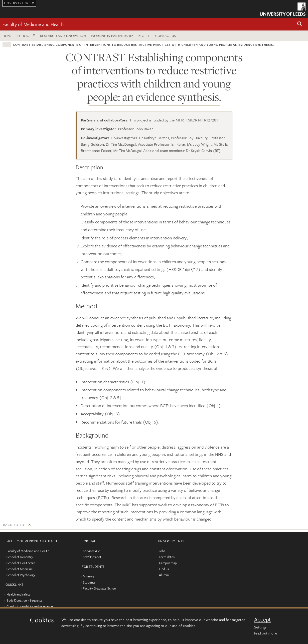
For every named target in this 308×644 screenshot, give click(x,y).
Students (89, 582)
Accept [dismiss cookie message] (262, 620)
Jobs (162, 551)
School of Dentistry (20, 557)
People (144, 36)
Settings (260, 627)
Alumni (164, 575)
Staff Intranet (92, 557)
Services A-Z (91, 551)
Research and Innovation (63, 36)
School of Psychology (21, 575)
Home (7, 36)
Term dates (167, 557)
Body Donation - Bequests (24, 600)
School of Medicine (20, 569)
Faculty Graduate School (100, 588)
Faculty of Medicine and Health (33, 24)
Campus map (168, 563)
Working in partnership (112, 36)
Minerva (88, 576)
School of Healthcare (21, 563)
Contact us (165, 36)
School (24, 36)
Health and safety (18, 594)
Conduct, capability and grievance (30, 606)
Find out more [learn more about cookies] (266, 633)
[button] (300, 24)
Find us (164, 569)
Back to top (15, 525)
